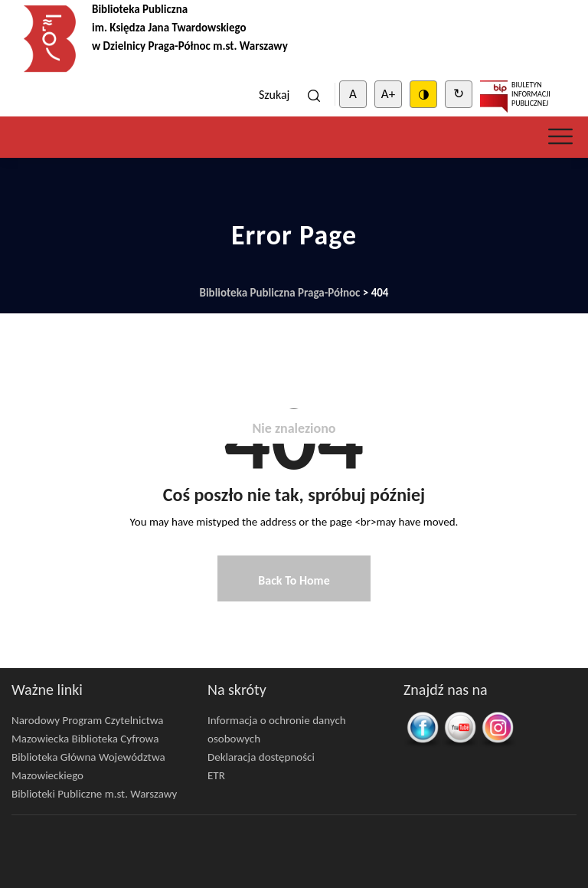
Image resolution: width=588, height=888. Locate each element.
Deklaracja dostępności (261, 757)
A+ (388, 94)
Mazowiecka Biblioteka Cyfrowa (85, 739)
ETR (216, 775)
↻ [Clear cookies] (459, 94)
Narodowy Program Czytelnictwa (88, 720)
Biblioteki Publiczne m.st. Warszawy (94, 794)
